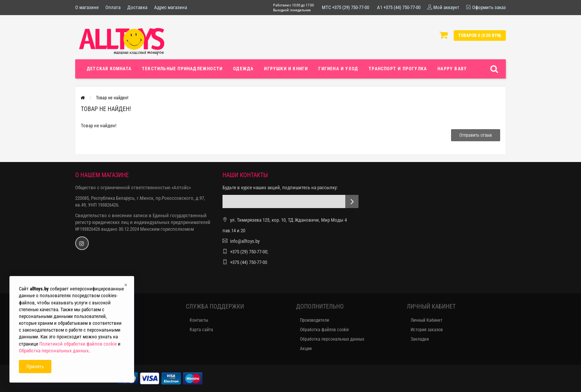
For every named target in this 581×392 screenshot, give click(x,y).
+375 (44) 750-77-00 (249, 262)
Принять (35, 367)
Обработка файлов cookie (324, 330)
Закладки (420, 339)
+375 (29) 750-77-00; (249, 252)
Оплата (113, 7)
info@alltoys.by (245, 241)
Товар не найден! (112, 98)
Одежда (243, 69)
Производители (314, 320)
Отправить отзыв (476, 135)
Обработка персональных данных (332, 339)
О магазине (87, 7)
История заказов (427, 330)
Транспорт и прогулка (398, 69)
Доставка (137, 7)
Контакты (199, 320)
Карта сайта (201, 330)
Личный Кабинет (426, 320)
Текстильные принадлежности (182, 69)
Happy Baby (452, 69)
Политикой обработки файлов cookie (78, 344)
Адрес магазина (171, 7)
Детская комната (109, 69)
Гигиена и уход (338, 69)
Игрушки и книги (286, 69)
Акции (306, 349)
